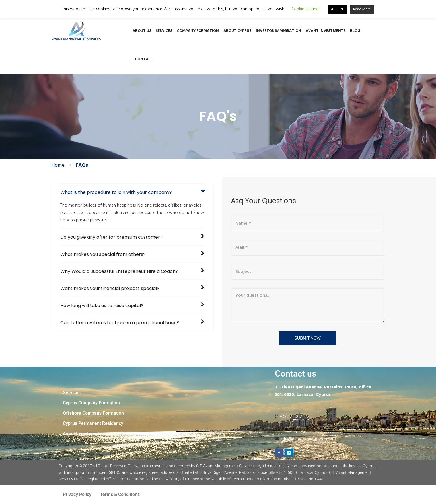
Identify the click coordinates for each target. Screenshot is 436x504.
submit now (308, 338)
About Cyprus (237, 31)
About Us (142, 31)
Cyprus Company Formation (91, 403)
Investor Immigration (278, 31)
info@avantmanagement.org (308, 439)
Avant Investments (326, 31)
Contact (144, 59)
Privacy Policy (77, 494)
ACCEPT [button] (337, 9)
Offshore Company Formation (93, 413)
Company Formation (198, 31)
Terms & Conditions (120, 494)
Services (164, 31)
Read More (362, 9)
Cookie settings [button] (306, 9)
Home (58, 166)
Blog (355, 31)
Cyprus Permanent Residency (93, 423)
